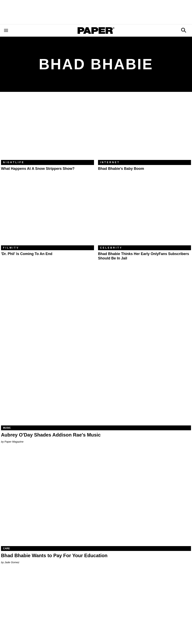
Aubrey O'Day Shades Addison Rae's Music (51, 435)
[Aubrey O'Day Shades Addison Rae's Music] (96, 378)
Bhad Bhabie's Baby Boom (121, 169)
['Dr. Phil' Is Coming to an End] (47, 214)
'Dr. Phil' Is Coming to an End (27, 254)
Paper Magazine (14, 442)
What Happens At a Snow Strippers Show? (38, 169)
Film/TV (11, 248)
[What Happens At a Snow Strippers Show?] (47, 129)
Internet (110, 162)
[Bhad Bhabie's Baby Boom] (145, 129)
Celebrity (111, 248)
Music (7, 428)
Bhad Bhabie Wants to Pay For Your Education (54, 555)
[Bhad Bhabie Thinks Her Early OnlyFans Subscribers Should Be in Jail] (145, 214)
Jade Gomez (12, 562)
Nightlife (14, 162)
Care (6, 549)
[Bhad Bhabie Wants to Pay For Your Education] (96, 498)
